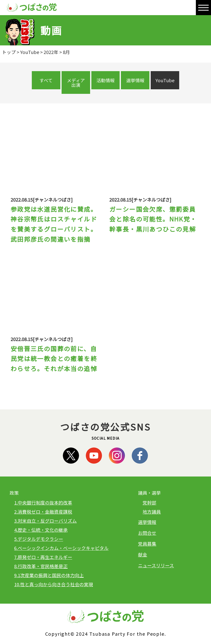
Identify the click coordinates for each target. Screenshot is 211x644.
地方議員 (152, 512)
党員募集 (147, 544)
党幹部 (149, 502)
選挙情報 (135, 80)
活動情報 (105, 80)
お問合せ (147, 533)
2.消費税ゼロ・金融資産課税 (43, 512)
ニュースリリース (156, 565)
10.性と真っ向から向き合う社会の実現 (54, 584)
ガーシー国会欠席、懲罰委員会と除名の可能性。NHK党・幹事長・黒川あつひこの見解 (153, 219)
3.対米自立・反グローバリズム (45, 521)
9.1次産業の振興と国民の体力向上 (49, 575)
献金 (143, 554)
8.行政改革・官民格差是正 (41, 566)
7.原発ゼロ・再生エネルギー (43, 557)
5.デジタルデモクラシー (39, 539)
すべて (46, 80)
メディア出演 (76, 82)
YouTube (165, 80)
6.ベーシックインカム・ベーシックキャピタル (61, 548)
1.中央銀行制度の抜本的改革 (43, 502)
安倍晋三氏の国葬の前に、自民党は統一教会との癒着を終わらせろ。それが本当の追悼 (54, 358)
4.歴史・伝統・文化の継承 (41, 530)
